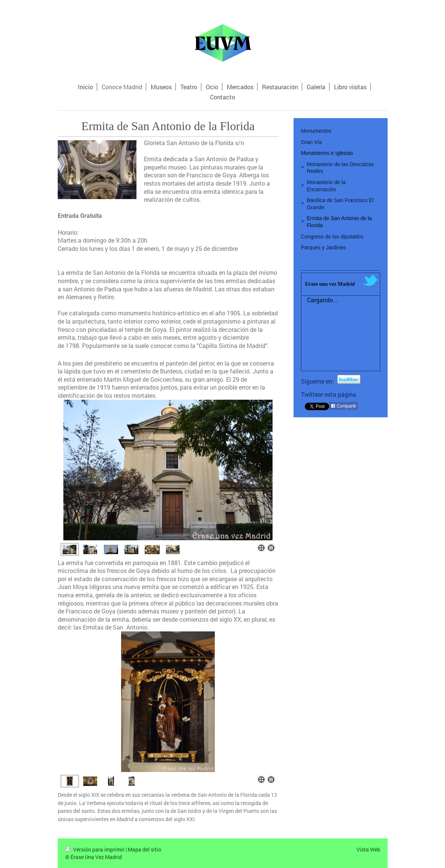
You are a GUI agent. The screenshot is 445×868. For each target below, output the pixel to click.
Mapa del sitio (145, 849)
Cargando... (322, 300)
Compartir (344, 406)
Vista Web (368, 849)
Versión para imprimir (95, 849)
